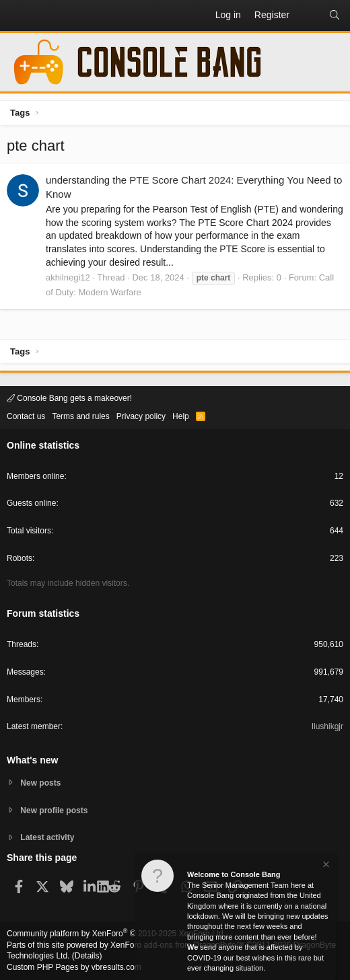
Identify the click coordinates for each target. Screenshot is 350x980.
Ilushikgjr (327, 726)
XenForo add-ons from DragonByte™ (177, 945)
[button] (17, 15)
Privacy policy (141, 416)
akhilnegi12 (68, 277)
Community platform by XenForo (116, 934)
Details (87, 956)
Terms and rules (80, 416)
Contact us (26, 416)
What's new (32, 760)
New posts (40, 783)
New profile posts (54, 811)
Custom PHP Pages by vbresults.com (74, 967)
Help (181, 416)
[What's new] (309, 15)
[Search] (335, 15)
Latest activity (47, 837)
